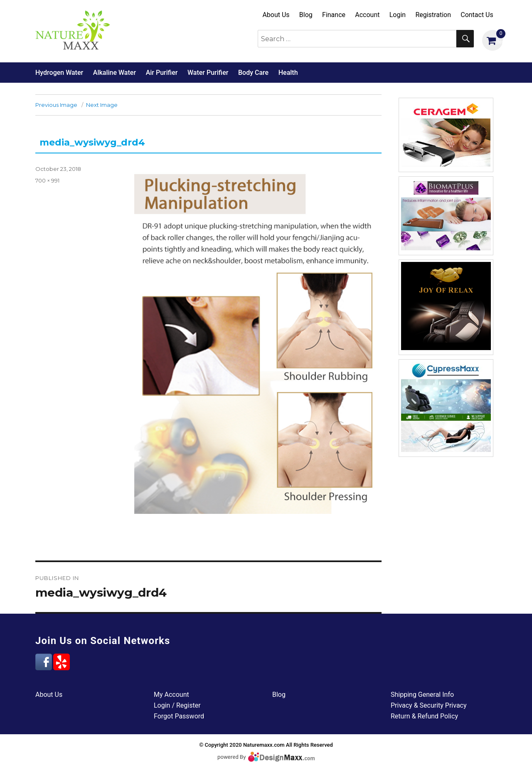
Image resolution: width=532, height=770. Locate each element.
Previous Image (56, 105)
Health (288, 73)
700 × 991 (47, 180)
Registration (433, 15)
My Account (171, 695)
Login (398, 15)
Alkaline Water (115, 73)
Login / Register (177, 705)
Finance (334, 15)
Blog (306, 15)
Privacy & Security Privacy (429, 705)
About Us (276, 15)
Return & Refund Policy (424, 716)
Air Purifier (162, 73)
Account (367, 15)
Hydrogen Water (59, 73)
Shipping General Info (422, 695)
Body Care (253, 73)
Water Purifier (208, 73)
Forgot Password (179, 716)
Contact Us (477, 15)
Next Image (102, 105)
